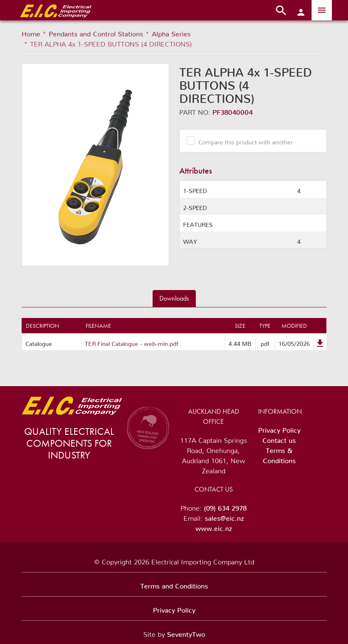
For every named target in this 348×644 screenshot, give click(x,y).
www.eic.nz (214, 527)
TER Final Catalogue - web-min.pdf (132, 342)
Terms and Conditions (174, 584)
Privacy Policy (279, 428)
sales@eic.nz (224, 517)
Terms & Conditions (279, 454)
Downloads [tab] (174, 298)
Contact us (279, 439)
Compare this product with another (242, 141)
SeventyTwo (186, 633)
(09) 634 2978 (225, 506)
